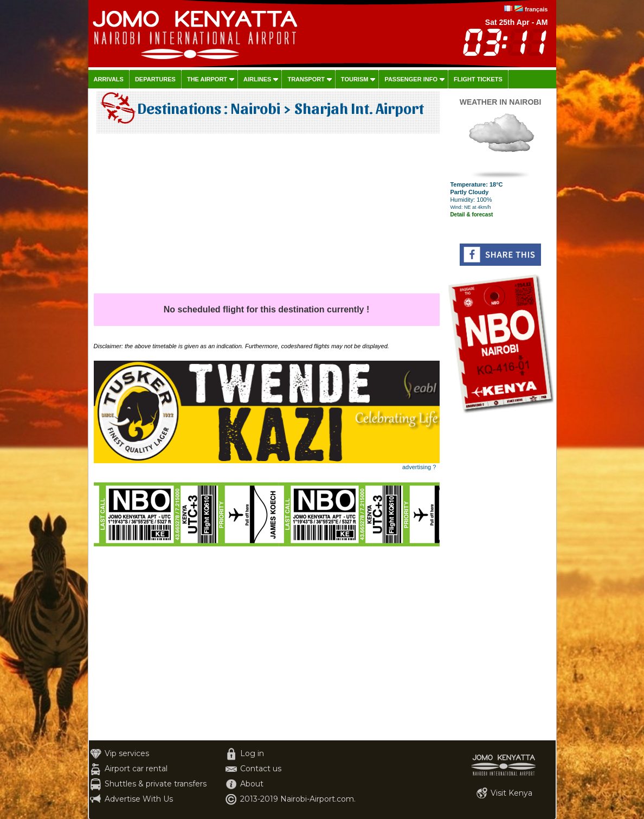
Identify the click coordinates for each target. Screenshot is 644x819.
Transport (306, 79)
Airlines (257, 79)
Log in (252, 753)
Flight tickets (478, 79)
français (536, 9)
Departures (155, 79)
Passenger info (411, 79)
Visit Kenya (511, 793)
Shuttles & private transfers (156, 784)
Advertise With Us (139, 799)
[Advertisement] (267, 217)
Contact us (261, 769)
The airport (207, 79)
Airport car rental (136, 769)
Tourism (355, 79)
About (252, 784)
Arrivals (109, 79)
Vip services (127, 753)
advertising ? (419, 467)
